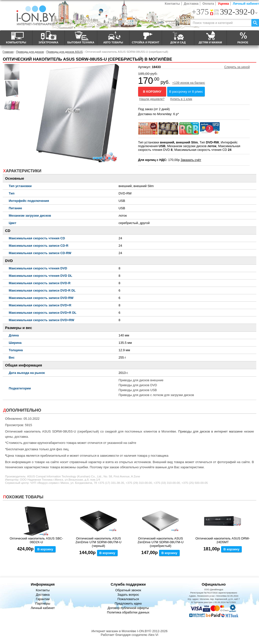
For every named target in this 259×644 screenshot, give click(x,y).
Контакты (172, 4)
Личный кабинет (246, 4)
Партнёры (43, 603)
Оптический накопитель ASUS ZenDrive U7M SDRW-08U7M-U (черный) (99, 542)
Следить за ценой (237, 67)
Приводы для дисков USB (138, 390)
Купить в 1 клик (181, 99)
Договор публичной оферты (128, 608)
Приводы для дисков (30, 52)
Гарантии (43, 599)
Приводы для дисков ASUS (65, 52)
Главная (8, 52)
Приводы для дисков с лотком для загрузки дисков (156, 395)
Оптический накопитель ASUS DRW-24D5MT (223, 540)
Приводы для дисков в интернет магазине (210, 431)
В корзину (152, 92)
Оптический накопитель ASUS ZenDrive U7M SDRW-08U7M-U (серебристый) (161, 542)
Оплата (208, 4)
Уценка (223, 4)
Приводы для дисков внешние (141, 380)
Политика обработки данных (128, 612)
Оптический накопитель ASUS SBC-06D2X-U (36, 540)
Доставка (191, 4)
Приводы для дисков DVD (138, 385)
